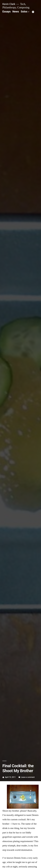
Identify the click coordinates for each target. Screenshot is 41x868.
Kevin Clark (9, 4)
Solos (24, 11)
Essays (7, 11)
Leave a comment (28, 777)
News (16, 11)
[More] (33, 12)
